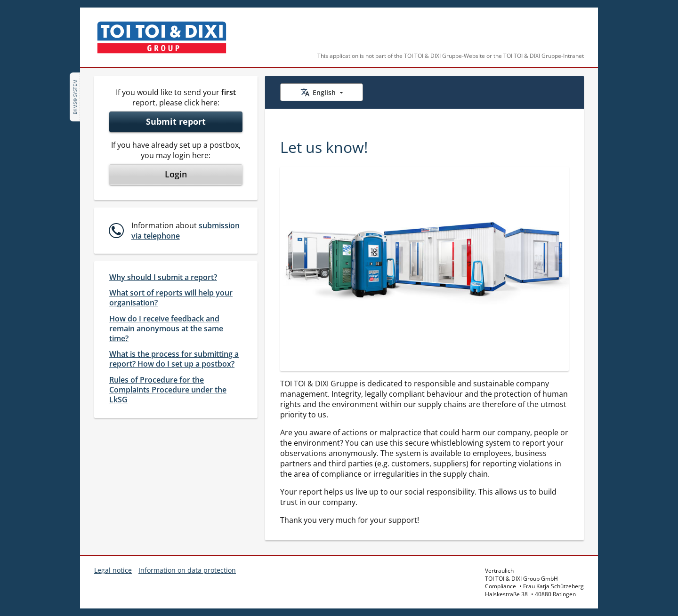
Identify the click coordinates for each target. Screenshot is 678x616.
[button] (175, 231)
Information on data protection (187, 570)
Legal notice (113, 570)
